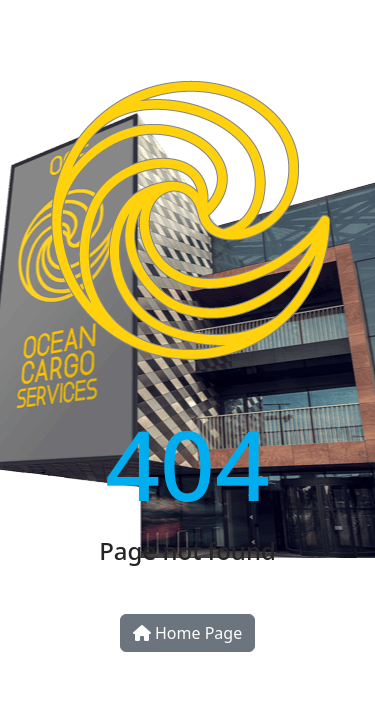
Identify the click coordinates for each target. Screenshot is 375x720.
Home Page (187, 633)
